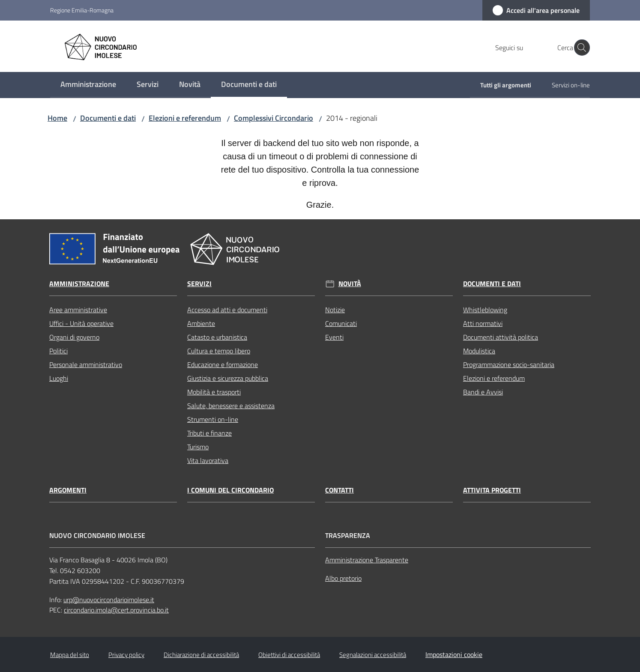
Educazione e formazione (223, 364)
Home (57, 118)
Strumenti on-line (213, 419)
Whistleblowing (485, 310)
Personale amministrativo (86, 364)
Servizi (199, 284)
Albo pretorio (343, 578)
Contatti (339, 490)
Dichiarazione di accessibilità (201, 655)
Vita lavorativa (208, 460)
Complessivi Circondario (274, 118)
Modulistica (479, 351)
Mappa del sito (70, 655)
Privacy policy (126, 655)
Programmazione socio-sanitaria (509, 364)
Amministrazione (79, 284)
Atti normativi (483, 323)
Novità (350, 284)
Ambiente (201, 323)
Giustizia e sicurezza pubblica (228, 378)
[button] (580, 48)
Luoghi (59, 378)
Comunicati (341, 323)
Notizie (335, 310)
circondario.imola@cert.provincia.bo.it (116, 610)
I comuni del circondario (230, 490)
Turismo (198, 447)
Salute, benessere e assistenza (231, 406)
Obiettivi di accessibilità (289, 655)
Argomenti (68, 490)
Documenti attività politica (501, 337)
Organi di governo (74, 337)
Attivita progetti (492, 490)
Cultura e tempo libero (219, 351)
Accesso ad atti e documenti (227, 310)
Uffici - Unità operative (81, 323)
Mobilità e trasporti (214, 392)
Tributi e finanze (209, 433)
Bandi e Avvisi (483, 392)
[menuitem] (88, 85)
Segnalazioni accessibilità (373, 655)
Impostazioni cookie (454, 654)
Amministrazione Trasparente (367, 560)
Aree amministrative (78, 310)
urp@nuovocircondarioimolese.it (109, 600)
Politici (58, 351)
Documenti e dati (108, 118)
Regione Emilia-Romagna (82, 10)
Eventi (334, 337)
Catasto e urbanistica (217, 337)
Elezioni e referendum (185, 118)
